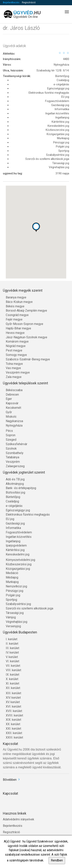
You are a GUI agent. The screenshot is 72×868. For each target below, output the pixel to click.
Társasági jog (15, 613)
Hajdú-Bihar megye (18, 328)
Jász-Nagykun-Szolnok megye (26, 337)
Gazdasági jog (15, 523)
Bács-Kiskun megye (19, 302)
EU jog (10, 519)
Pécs (9, 431)
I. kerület (12, 639)
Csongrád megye (17, 315)
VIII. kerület (13, 670)
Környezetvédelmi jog (20, 560)
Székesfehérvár (17, 444)
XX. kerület (13, 724)
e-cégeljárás (14, 506)
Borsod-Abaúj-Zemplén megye (26, 311)
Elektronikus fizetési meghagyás (28, 515)
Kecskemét (13, 408)
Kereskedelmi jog (18, 554)
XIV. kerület (13, 698)
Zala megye (14, 377)
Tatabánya (12, 457)
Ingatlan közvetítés (19, 537)
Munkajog (12, 582)
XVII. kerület (14, 711)
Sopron (11, 435)
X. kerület (12, 679)
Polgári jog (13, 595)
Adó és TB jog (15, 479)
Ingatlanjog (13, 541)
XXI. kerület (13, 729)
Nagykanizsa (14, 421)
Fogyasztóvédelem (19, 532)
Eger (9, 399)
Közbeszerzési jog (19, 564)
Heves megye (15, 333)
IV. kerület (12, 652)
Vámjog (11, 617)
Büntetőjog (13, 497)
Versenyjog (13, 626)
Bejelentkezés (11, 3)
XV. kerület (13, 702)
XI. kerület (12, 683)
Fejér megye (14, 319)
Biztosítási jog (15, 492)
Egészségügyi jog (18, 510)
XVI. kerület (13, 706)
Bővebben (10, 780)
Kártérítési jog (15, 550)
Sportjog (11, 600)
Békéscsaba (14, 390)
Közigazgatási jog (18, 569)
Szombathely (15, 453)
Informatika (13, 528)
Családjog (12, 501)
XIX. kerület (13, 720)
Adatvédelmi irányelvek (19, 819)
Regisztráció (29, 3)
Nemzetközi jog (16, 586)
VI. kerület (12, 661)
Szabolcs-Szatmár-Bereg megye (28, 359)
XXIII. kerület (14, 737)
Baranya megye (16, 297)
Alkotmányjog (15, 484)
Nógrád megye (16, 346)
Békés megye (15, 306)
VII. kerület (13, 666)
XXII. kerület (14, 733)
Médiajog (12, 577)
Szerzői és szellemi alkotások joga (29, 608)
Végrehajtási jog (17, 622)
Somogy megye (16, 355)
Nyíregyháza (14, 425)
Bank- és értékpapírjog (21, 488)
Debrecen (12, 395)
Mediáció (12, 573)
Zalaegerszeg (15, 466)
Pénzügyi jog (14, 591)
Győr (9, 412)
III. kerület (12, 648)
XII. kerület (13, 688)
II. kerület (12, 644)
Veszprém (13, 462)
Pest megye (14, 350)
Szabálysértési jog (18, 604)
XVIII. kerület (14, 715)
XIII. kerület (13, 693)
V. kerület (12, 657)
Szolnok (11, 449)
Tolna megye (14, 364)
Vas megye (13, 368)
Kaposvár (12, 403)
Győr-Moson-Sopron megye (24, 324)
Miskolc (11, 417)
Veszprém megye (18, 372)
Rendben (57, 860)
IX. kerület (12, 675)
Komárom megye (17, 341)
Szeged (11, 440)
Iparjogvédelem (16, 545)
